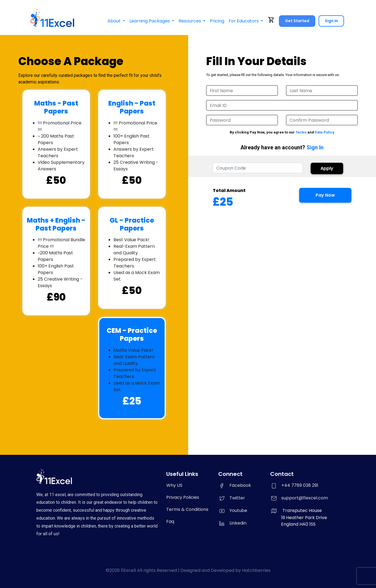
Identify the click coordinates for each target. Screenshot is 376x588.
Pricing (217, 21)
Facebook (235, 485)
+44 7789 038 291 (300, 485)
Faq (170, 521)
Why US (174, 485)
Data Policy (325, 132)
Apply (327, 168)
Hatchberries (256, 570)
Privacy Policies (183, 497)
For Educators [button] (244, 21)
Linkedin (232, 523)
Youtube (233, 510)
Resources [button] (190, 21)
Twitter (232, 498)
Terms (301, 132)
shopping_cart (271, 20)
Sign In (331, 21)
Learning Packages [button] (150, 21)
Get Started (297, 21)
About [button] (114, 21)
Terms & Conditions (187, 509)
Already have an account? (282, 148)
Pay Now (325, 195)
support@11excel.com (305, 498)
